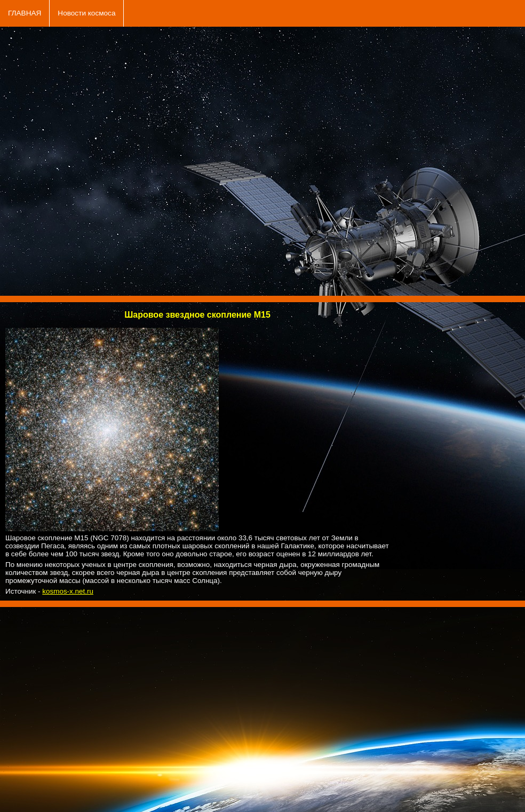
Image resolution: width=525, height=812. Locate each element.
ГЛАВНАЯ (25, 13)
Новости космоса (86, 13)
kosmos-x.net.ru (68, 591)
